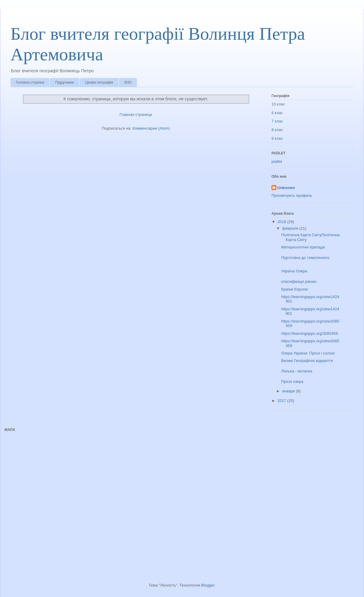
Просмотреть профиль (292, 195)
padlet (277, 161)
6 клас (277, 113)
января (289, 391)
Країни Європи (294, 289)
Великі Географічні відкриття (307, 361)
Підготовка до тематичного (305, 258)
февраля (291, 228)
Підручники (64, 82)
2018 (282, 222)
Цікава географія (99, 82)
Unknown (286, 188)
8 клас (277, 130)
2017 (282, 401)
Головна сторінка (30, 82)
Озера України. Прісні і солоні (308, 353)
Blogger (208, 585)
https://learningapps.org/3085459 (309, 333)
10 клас (278, 104)
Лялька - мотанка (297, 371)
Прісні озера (292, 382)
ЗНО (128, 82)
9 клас (277, 138)
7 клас (277, 121)
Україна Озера (294, 271)
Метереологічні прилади (303, 247)
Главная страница (136, 115)
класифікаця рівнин (299, 281)
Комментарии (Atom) (151, 128)
